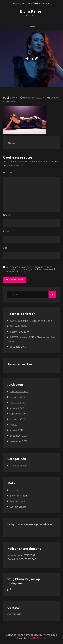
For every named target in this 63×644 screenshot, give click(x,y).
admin (14, 98)
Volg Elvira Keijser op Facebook (30, 524)
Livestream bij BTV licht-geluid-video (31, 321)
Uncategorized (18, 466)
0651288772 (17, 3)
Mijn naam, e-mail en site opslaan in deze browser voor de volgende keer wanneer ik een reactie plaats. (31, 269)
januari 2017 (16, 430)
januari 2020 (17, 408)
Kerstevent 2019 (19, 332)
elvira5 (11, 143)
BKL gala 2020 (18, 326)
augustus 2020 (18, 397)
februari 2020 (18, 403)
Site (5, 248)
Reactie (8, 173)
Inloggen (15, 490)
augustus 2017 (18, 419)
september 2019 (19, 414)
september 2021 (19, 392)
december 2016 (18, 436)
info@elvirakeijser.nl (39, 3)
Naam (7, 215)
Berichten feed (18, 496)
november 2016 (18, 441)
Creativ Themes (37, 638)
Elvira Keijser (31, 11)
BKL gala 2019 (18, 347)
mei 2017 (15, 425)
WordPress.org (18, 507)
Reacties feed (17, 501)
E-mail (7, 231)
